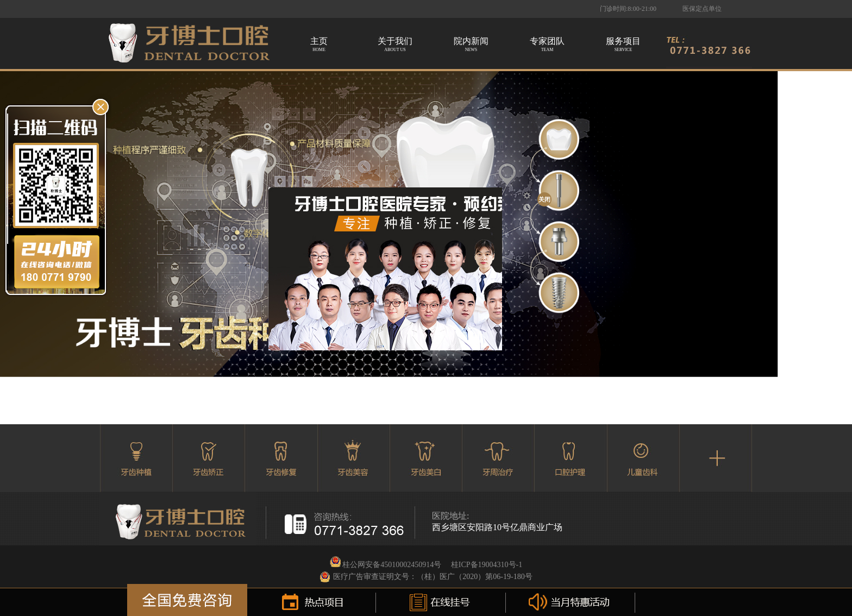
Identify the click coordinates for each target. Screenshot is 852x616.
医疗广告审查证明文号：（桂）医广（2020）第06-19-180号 (433, 577)
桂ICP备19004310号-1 (487, 565)
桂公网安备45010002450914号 (392, 565)
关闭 (544, 199)
